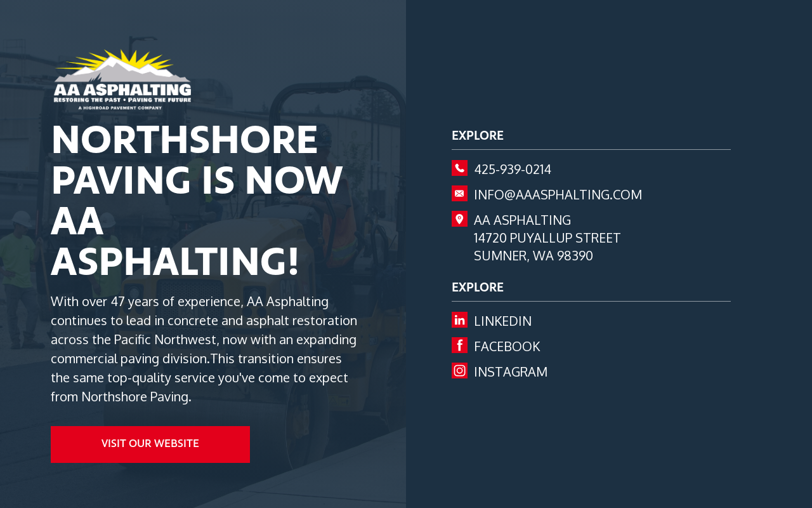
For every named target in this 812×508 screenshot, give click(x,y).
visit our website (150, 444)
